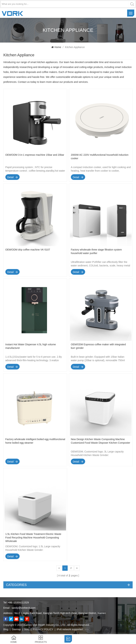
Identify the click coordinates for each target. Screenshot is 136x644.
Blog (6, 629)
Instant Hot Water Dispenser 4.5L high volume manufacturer (31, 346)
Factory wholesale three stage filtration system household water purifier (96, 251)
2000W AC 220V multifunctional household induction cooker (100, 157)
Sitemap (16, 629)
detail (10, 177)
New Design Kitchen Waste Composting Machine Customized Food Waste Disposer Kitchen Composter (100, 441)
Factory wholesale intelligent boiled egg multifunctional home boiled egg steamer (35, 441)
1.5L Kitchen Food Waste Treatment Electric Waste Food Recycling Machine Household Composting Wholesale (33, 538)
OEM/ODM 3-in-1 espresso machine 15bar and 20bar (35, 155)
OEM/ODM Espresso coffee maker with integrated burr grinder (98, 346)
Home (56, 47)
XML (27, 629)
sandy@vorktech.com (24, 608)
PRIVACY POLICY (43, 629)
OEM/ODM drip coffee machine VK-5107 (28, 250)
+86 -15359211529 (18, 603)
